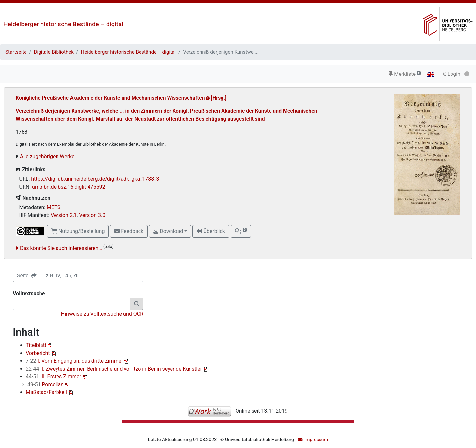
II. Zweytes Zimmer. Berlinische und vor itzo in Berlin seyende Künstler (115, 369)
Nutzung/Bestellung (78, 231)
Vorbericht (39, 353)
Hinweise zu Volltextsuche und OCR (102, 314)
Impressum (316, 440)
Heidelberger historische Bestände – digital (63, 24)
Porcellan (46, 384)
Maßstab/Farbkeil (47, 392)
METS (54, 207)
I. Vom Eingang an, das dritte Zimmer (75, 361)
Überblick (211, 231)
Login (451, 74)
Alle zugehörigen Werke (47, 156)
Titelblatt (37, 345)
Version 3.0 (92, 215)
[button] (241, 231)
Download (168, 231)
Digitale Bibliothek (54, 52)
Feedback (129, 231)
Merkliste (405, 74)
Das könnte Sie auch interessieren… (61, 248)
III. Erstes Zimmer (54, 377)
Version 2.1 (64, 215)
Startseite (16, 52)
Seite (27, 276)
